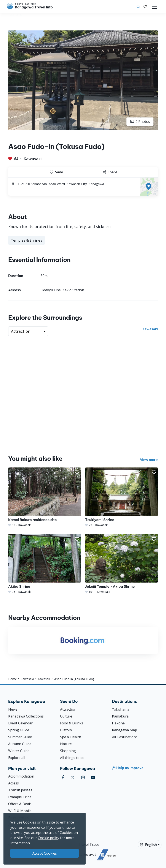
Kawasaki (33, 159)
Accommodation (21, 776)
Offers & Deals (20, 804)
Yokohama (121, 709)
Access (14, 783)
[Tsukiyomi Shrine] (121, 497)
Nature (66, 744)
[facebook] (63, 777)
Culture (66, 716)
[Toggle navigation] (155, 7)
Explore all (17, 758)
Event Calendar (20, 723)
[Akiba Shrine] (45, 564)
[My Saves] (145, 7)
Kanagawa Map (124, 730)
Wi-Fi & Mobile (20, 811)
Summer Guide (20, 737)
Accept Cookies (45, 853)
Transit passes (20, 790)
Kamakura (120, 716)
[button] (145, 7)
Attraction (68, 709)
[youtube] (93, 777)
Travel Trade (89, 844)
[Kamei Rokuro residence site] (45, 497)
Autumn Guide (20, 744)
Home (13, 679)
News (13, 709)
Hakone (118, 723)
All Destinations (125, 737)
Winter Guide (19, 751)
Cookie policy (49, 838)
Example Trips (20, 797)
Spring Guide (19, 730)
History (66, 730)
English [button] (148, 845)
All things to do (72, 758)
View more (149, 460)
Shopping (68, 751)
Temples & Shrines (26, 240)
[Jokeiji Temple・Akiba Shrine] (121, 564)
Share (110, 172)
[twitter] (73, 777)
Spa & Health (71, 737)
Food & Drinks (72, 723)
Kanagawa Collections (26, 716)
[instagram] (83, 777)
